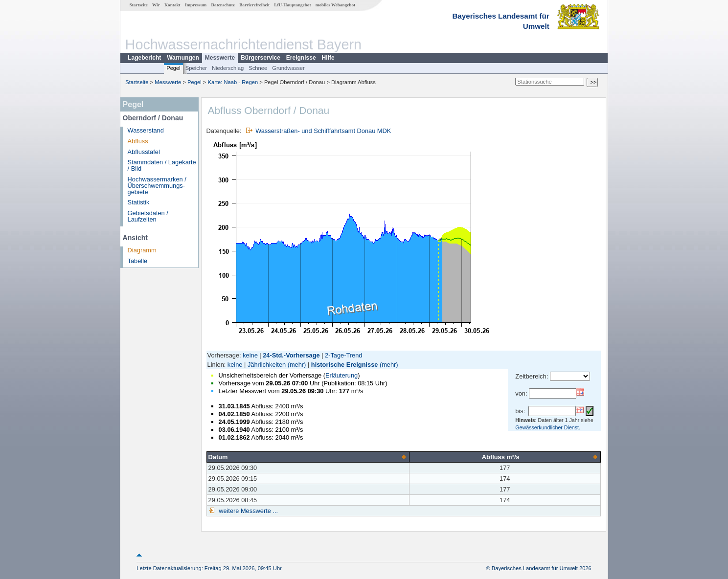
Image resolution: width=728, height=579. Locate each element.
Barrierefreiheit (254, 5)
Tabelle (138, 261)
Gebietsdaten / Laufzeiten (148, 216)
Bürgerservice (261, 58)
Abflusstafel (144, 152)
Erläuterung (341, 375)
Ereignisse (301, 58)
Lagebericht (144, 58)
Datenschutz (223, 5)
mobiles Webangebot (335, 5)
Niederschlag (228, 68)
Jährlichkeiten (267, 365)
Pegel (173, 68)
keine (250, 355)
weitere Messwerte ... (248, 511)
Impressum (196, 5)
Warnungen (183, 58)
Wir (156, 5)
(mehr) (297, 365)
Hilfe (328, 58)
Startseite (139, 5)
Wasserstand (146, 130)
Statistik (139, 202)
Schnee (258, 68)
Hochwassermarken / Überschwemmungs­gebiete (157, 186)
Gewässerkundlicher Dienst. (548, 427)
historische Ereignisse (345, 365)
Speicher (196, 68)
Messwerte (220, 58)
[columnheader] (308, 457)
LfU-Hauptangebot (292, 5)
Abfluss (138, 141)
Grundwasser (288, 68)
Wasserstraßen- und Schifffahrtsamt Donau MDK (323, 131)
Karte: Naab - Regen (233, 82)
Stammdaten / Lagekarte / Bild (162, 165)
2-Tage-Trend (343, 355)
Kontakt (172, 5)
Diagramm (142, 250)
